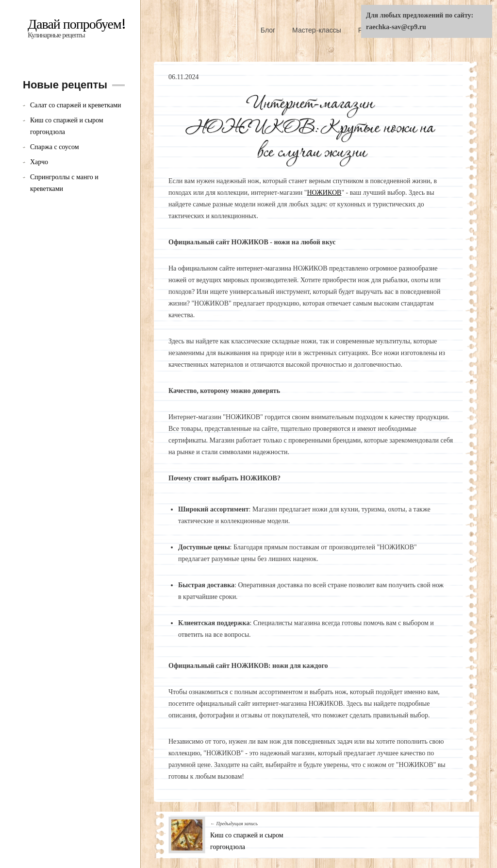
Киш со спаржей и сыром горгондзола (67, 126)
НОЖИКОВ (324, 193)
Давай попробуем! (77, 24)
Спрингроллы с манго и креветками (64, 183)
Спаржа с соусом (55, 147)
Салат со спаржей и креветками (75, 105)
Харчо (39, 162)
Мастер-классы (317, 30)
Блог (268, 30)
